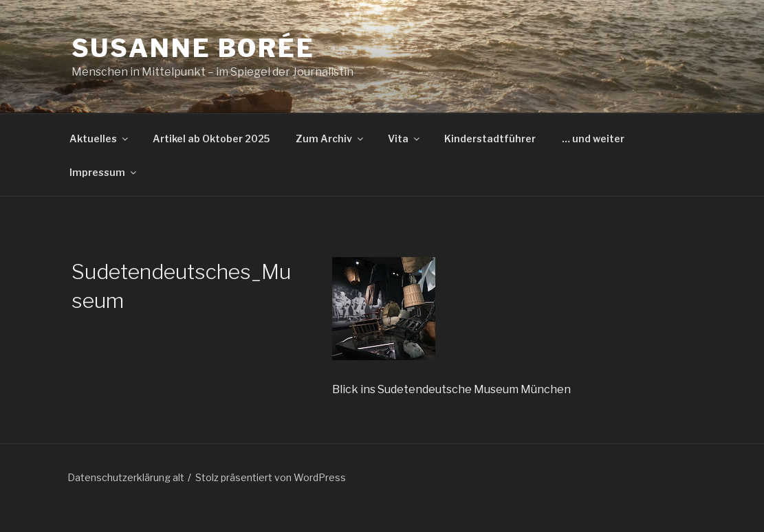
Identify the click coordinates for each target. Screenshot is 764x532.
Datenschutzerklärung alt (126, 477)
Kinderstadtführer (490, 138)
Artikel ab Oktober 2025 (211, 138)
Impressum (104, 172)
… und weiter (593, 138)
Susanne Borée (193, 48)
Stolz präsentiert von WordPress (271, 477)
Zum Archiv (330, 138)
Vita (405, 138)
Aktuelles (100, 138)
